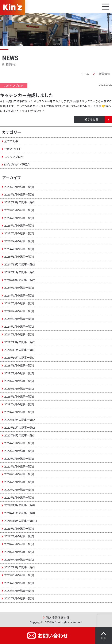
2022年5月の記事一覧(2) (19, 474)
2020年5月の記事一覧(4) (19, 591)
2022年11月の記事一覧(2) (20, 427)
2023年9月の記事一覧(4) (19, 365)
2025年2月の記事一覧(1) (19, 249)
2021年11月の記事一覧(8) (20, 513)
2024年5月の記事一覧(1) (19, 303)
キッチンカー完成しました (27, 95)
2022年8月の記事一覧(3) (19, 451)
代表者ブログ (12, 149)
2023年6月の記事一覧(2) (19, 389)
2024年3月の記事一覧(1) (19, 319)
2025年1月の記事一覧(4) (19, 256)
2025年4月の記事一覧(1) (19, 241)
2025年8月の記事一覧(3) (19, 218)
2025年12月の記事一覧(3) (20, 202)
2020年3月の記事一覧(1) (19, 598)
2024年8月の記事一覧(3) (19, 288)
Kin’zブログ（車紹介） (18, 164)
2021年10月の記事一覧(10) (21, 521)
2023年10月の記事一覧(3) (20, 358)
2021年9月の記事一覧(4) (19, 528)
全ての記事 (11, 141)
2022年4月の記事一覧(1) (19, 482)
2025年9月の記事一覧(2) (19, 210)
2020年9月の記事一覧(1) (19, 575)
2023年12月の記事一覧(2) (20, 342)
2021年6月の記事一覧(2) (19, 552)
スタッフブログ (14, 157)
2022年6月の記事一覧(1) (19, 466)
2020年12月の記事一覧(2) (20, 567)
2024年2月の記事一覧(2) (19, 326)
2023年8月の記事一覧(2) (19, 373)
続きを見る (91, 119)
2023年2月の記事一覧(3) (19, 412)
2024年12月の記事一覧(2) (20, 264)
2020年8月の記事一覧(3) (19, 583)
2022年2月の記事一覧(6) (19, 490)
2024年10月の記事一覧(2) (20, 280)
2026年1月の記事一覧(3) (19, 194)
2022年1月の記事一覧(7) (19, 497)
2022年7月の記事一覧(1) (19, 459)
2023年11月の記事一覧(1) (20, 350)
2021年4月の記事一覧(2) (19, 560)
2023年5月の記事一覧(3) (19, 396)
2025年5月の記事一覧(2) (19, 233)
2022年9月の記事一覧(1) (19, 443)
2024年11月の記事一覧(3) (20, 272)
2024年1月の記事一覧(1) (19, 334)
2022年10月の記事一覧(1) (20, 435)
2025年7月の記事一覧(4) (19, 225)
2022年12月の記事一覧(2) (20, 420)
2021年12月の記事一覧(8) (20, 505)
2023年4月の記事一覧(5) (19, 404)
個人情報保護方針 (58, 617)
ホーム (85, 74)
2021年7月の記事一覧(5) (19, 544)
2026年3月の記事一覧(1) (19, 187)
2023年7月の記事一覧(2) (19, 381)
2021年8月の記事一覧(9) (19, 536)
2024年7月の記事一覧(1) (19, 295)
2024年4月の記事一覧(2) (19, 311)
